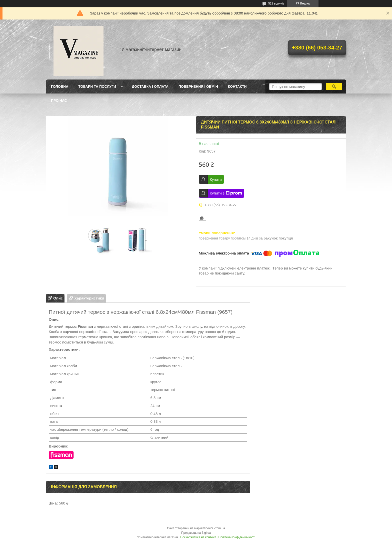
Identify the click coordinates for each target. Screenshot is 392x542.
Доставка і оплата (150, 86)
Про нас (59, 100)
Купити (216, 179)
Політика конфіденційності (237, 537)
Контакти (237, 86)
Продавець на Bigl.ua (196, 533)
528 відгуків (276, 3)
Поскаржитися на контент (198, 537)
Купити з (226, 193)
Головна (60, 86)
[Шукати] (334, 86)
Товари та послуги (97, 86)
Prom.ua (219, 528)
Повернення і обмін (198, 86)
